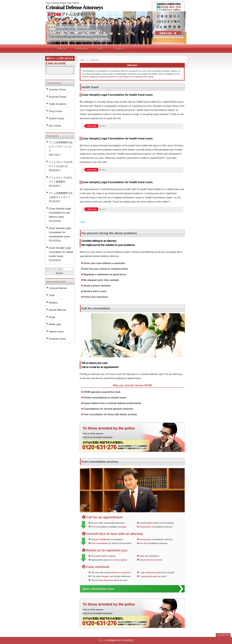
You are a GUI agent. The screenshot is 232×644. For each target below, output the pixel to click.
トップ (49, 49)
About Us (62, 49)
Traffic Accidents (57, 104)
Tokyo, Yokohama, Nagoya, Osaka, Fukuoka (116, 6)
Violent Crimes (57, 119)
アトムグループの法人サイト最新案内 (61, 180)
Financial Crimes (58, 97)
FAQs (100, 49)
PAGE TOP (224, 635)
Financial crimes (57, 339)
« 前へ (83, 222)
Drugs (52, 317)
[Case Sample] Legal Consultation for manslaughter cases (60, 232)
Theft (51, 295)
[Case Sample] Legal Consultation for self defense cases (60, 213)
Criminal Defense (58, 288)
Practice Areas (81, 49)
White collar (92, 126)
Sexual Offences (57, 310)
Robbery (53, 303)
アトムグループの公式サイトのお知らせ (61, 164)
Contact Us (168, 33)
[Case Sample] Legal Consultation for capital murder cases (61, 252)
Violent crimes (56, 332)
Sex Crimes (55, 126)
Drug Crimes (55, 111)
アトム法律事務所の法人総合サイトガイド (61, 195)
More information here (98, 589)
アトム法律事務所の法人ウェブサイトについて (61, 147)
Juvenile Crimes (57, 90)
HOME (82, 60)
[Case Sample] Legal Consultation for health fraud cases (117, 95)
